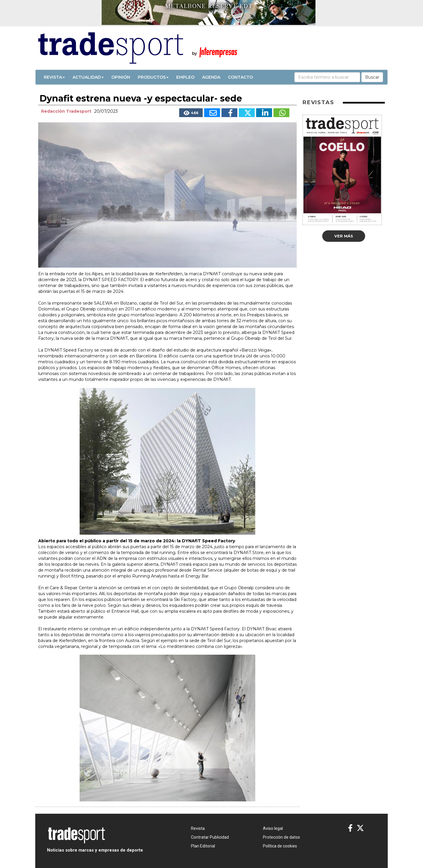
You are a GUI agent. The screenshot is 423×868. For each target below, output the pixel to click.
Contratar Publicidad (210, 837)
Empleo (185, 77)
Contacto (240, 77)
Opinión (121, 77)
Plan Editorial (203, 846)
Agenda (211, 77)
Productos (153, 77)
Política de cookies (280, 846)
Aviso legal (273, 828)
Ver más (344, 236)
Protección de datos (281, 837)
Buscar (372, 77)
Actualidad (88, 77)
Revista (54, 77)
